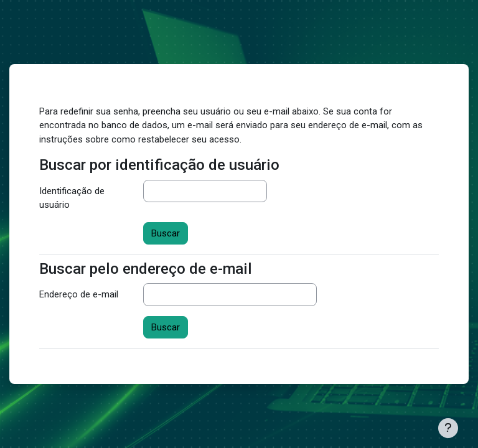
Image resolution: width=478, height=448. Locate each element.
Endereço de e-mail (79, 294)
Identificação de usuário (72, 198)
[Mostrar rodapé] (448, 428)
